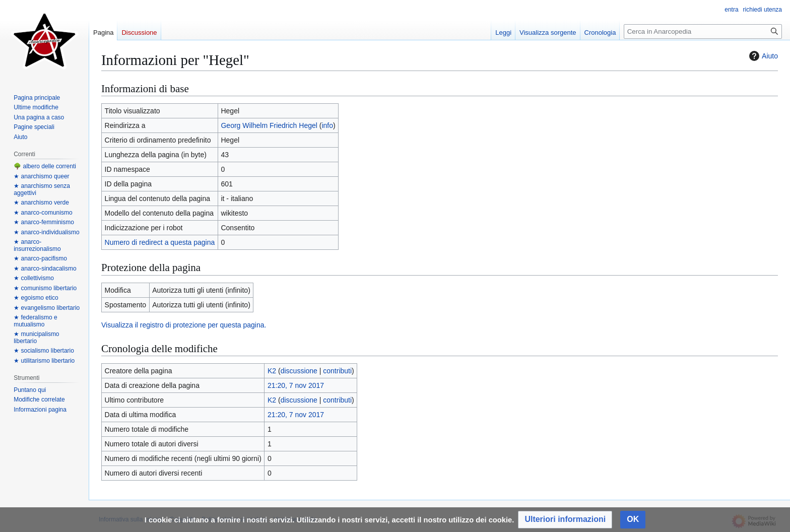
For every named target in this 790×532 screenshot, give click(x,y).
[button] (565, 520)
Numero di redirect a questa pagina (160, 242)
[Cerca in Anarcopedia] (703, 31)
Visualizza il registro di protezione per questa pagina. (184, 325)
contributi (337, 371)
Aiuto (762, 56)
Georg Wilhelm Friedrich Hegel (269, 125)
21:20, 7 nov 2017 (296, 385)
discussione (299, 371)
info (327, 125)
